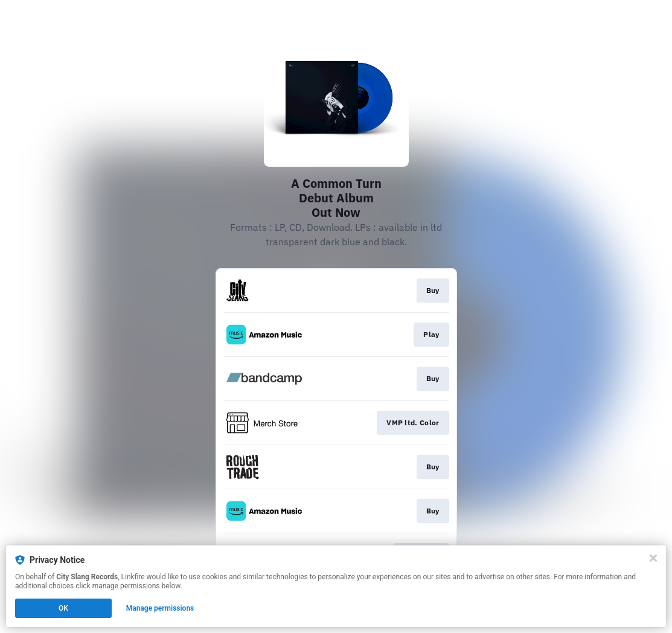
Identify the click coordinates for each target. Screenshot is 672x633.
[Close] (653, 558)
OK (63, 608)
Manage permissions (160, 608)
